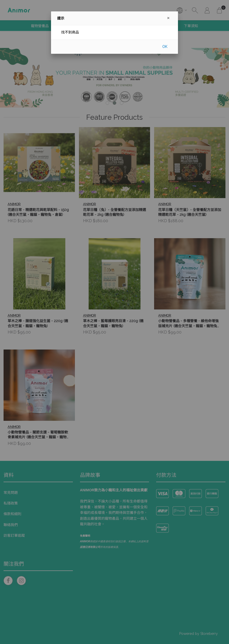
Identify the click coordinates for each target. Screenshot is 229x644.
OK (165, 47)
